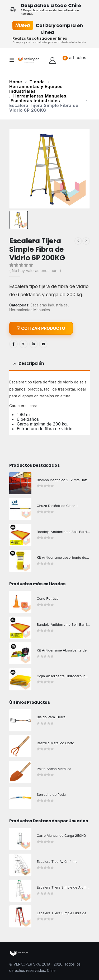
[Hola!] (52, 60)
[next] (86, 241)
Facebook (13, 344)
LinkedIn (34, 344)
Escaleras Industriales (49, 305)
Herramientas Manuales (30, 310)
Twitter (23, 344)
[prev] (78, 241)
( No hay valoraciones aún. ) (35, 271)
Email (43, 344)
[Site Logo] (28, 60)
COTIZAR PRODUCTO (41, 328)
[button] (13, 60)
